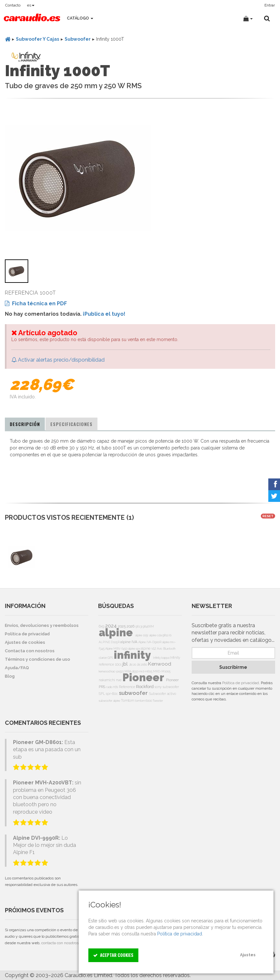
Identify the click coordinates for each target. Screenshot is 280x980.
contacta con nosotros (60, 943)
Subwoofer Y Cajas (38, 39)
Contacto (13, 5)
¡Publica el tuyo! (104, 314)
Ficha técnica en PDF (36, 304)
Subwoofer (78, 39)
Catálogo (80, 18)
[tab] (25, 424)
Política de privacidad (241, 683)
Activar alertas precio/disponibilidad (58, 360)
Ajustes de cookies (25, 642)
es (31, 5)
